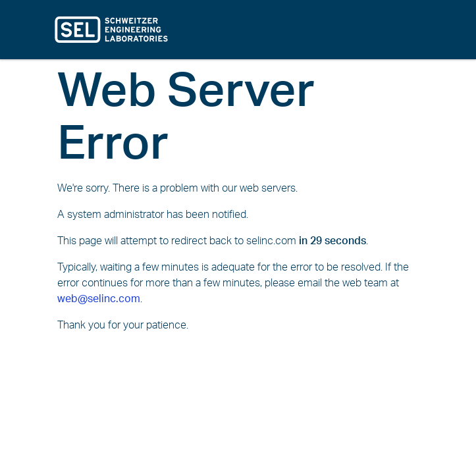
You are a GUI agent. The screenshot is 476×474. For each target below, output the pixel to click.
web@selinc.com (99, 299)
